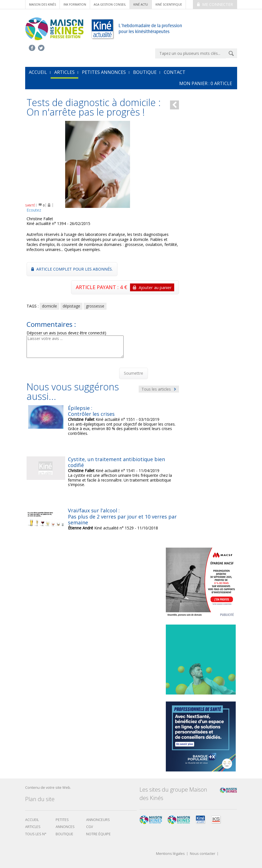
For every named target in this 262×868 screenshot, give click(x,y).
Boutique (145, 72)
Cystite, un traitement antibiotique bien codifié (116, 462)
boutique (64, 834)
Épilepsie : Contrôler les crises (91, 411)
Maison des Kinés (43, 4)
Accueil (32, 820)
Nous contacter (203, 854)
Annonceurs (98, 820)
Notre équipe (98, 834)
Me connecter (215, 4)
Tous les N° (36, 834)
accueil (38, 72)
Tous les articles (159, 389)
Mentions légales (170, 854)
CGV (90, 827)
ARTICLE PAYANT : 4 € (125, 287)
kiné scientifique (169, 4)
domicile (49, 306)
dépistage (71, 306)
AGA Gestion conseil (110, 4)
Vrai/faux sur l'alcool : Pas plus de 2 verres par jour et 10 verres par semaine (122, 516)
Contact (175, 72)
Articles (64, 72)
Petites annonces (104, 72)
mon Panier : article (206, 83)
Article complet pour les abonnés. (72, 269)
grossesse (95, 306)
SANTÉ (30, 205)
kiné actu (141, 4)
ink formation (75, 4)
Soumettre (134, 373)
